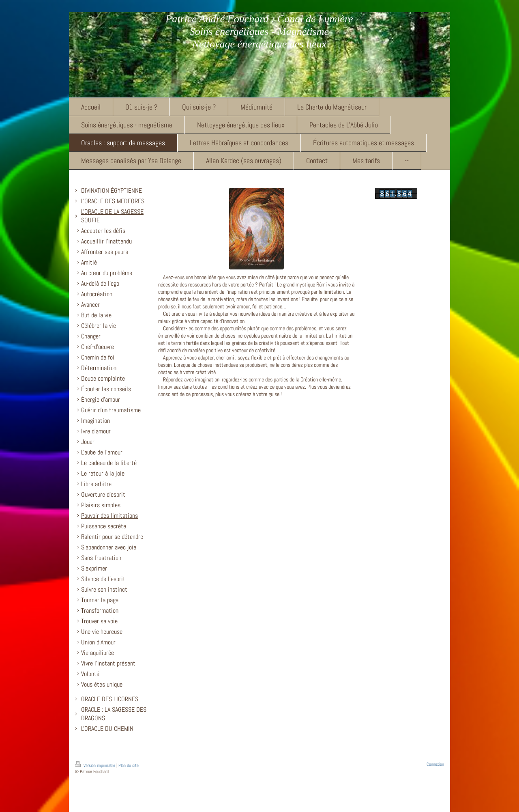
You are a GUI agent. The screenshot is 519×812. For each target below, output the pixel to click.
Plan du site (129, 765)
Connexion (435, 764)
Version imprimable (96, 765)
